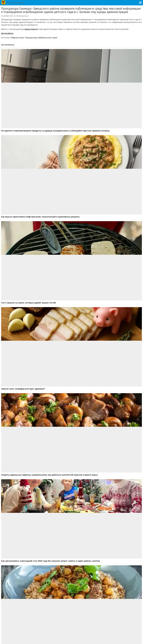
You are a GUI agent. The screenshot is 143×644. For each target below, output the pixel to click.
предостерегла (31, 29)
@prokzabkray (7, 33)
